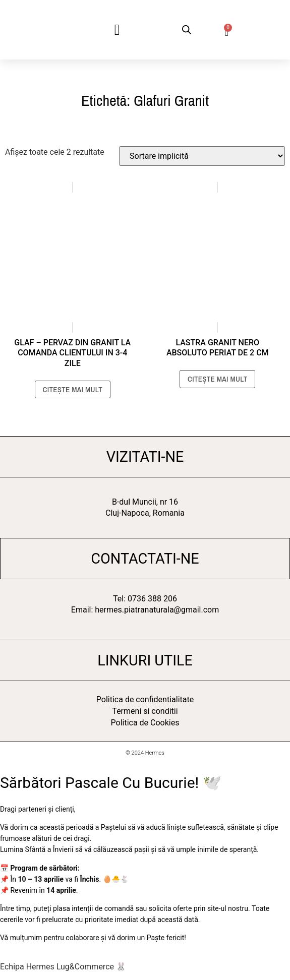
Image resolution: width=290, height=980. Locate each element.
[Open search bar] (187, 30)
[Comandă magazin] (202, 156)
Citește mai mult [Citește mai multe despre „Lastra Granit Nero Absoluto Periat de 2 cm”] (217, 379)
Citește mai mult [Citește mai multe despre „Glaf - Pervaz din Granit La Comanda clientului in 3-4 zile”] (73, 389)
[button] (117, 30)
